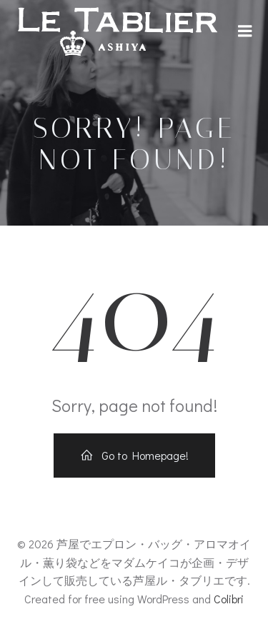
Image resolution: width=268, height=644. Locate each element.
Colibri (229, 599)
